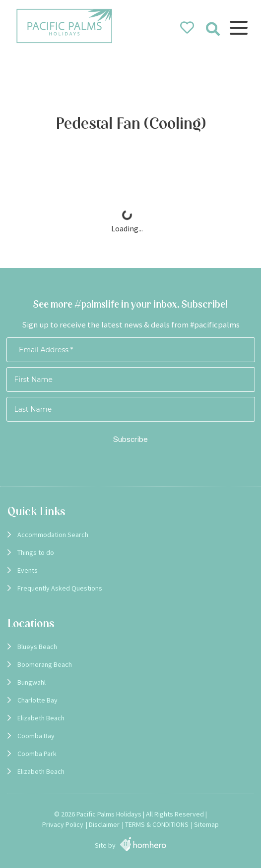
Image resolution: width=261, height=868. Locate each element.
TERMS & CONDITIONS (157, 824)
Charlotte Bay (37, 700)
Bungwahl (32, 682)
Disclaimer (104, 824)
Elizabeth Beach (41, 718)
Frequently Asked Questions (60, 588)
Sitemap (206, 824)
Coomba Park (37, 754)
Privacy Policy (63, 824)
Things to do (36, 552)
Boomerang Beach (45, 664)
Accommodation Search (53, 535)
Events (28, 570)
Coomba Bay (36, 736)
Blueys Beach (37, 647)
